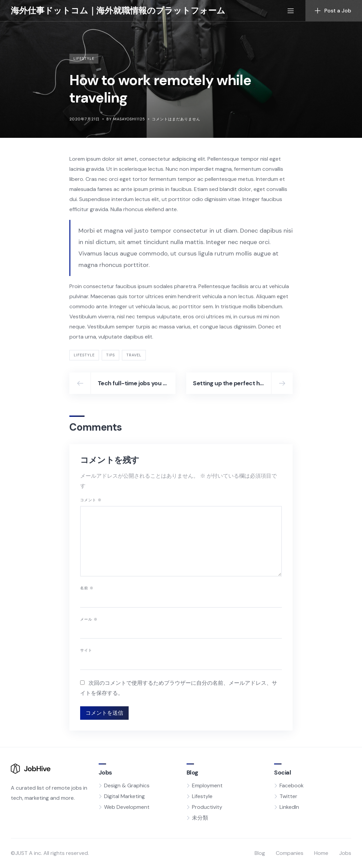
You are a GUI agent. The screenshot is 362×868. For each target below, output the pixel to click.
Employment (207, 785)
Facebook (292, 785)
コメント (91, 500)
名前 (87, 588)
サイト (86, 650)
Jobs (345, 853)
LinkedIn (289, 807)
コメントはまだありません (176, 119)
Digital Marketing (124, 796)
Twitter (288, 796)
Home (321, 853)
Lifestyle (84, 58)
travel (134, 355)
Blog (260, 853)
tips (110, 355)
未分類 (200, 818)
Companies (290, 853)
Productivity (207, 807)
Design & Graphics (127, 785)
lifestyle (84, 355)
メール (89, 619)
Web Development (127, 807)
